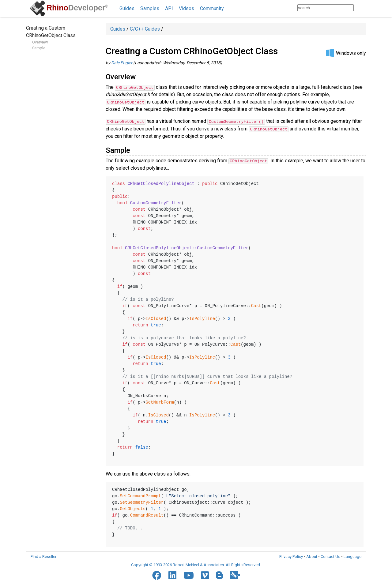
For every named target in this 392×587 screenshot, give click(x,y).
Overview (40, 42)
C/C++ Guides (145, 29)
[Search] (360, 8)
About (312, 556)
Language (352, 556)
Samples (150, 8)
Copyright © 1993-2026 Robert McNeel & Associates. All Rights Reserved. (196, 564)
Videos (187, 8)
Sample (39, 48)
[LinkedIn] (172, 575)
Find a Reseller (43, 556)
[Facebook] (157, 575)
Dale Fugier (122, 63)
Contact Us (330, 556)
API (169, 8)
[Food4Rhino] (235, 574)
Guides (127, 8)
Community (212, 8)
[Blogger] (220, 574)
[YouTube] (189, 575)
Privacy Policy (291, 556)
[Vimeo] (205, 575)
